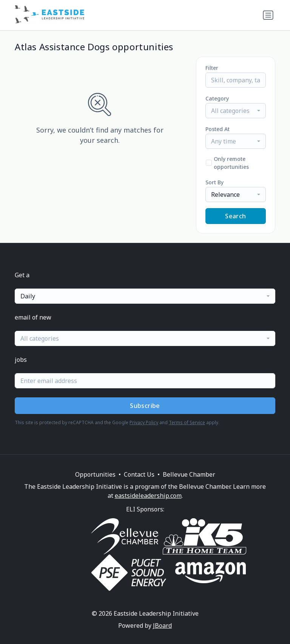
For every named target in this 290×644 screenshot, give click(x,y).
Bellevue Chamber (189, 474)
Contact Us (139, 474)
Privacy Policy (144, 422)
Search (235, 216)
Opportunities (95, 474)
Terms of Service (187, 422)
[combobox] (236, 111)
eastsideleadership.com (148, 496)
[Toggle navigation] (268, 15)
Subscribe (145, 406)
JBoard (162, 625)
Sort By (214, 182)
